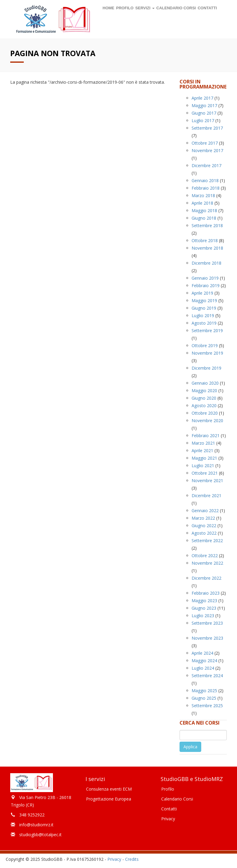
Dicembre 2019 (206, 368)
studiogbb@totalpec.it (40, 835)
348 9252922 (32, 815)
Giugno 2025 (204, 698)
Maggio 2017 (204, 105)
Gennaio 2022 (205, 511)
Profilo (125, 8)
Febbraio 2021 (206, 436)
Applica (190, 747)
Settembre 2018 (207, 225)
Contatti (207, 8)
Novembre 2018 (207, 248)
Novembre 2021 (207, 481)
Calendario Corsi (177, 799)
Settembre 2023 (207, 623)
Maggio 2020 (204, 390)
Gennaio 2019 (205, 278)
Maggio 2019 (204, 300)
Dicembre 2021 (206, 496)
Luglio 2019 (203, 315)
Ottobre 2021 (205, 473)
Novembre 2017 (207, 150)
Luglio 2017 (203, 120)
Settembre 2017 (207, 128)
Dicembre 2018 (206, 263)
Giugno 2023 (204, 608)
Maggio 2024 (204, 661)
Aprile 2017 (202, 98)
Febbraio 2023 (206, 593)
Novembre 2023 (207, 638)
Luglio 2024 (203, 668)
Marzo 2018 (203, 195)
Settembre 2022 (207, 541)
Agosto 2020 (204, 405)
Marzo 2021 (203, 443)
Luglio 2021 (203, 466)
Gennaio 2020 (205, 383)
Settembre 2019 (207, 330)
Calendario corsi (176, 8)
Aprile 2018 (202, 203)
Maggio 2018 (204, 210)
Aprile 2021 (202, 451)
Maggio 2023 (204, 601)
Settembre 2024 (207, 676)
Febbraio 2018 (206, 188)
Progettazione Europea (109, 799)
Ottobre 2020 (205, 413)
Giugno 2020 (204, 398)
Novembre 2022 (207, 563)
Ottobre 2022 (205, 556)
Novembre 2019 (207, 353)
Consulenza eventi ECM (109, 789)
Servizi (145, 8)
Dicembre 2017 (206, 165)
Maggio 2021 (204, 458)
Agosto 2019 (204, 323)
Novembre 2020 (207, 420)
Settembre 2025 (207, 706)
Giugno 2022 (204, 526)
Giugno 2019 (204, 308)
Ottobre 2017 (205, 143)
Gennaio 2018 (205, 180)
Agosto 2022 (204, 533)
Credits (132, 859)
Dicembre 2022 (206, 578)
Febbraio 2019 (206, 285)
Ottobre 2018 (205, 240)
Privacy (168, 819)
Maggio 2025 (204, 691)
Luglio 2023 (203, 616)
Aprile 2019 (202, 293)
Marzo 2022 (203, 518)
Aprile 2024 (202, 653)
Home (108, 8)
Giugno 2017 (204, 113)
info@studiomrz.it (36, 825)
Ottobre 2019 (205, 345)
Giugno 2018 (204, 218)
